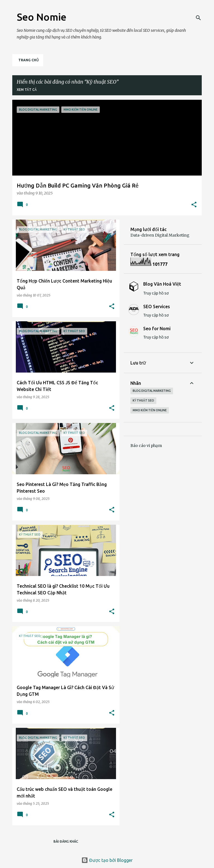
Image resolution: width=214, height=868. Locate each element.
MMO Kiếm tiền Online (150, 410)
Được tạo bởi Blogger (107, 860)
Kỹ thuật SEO (143, 400)
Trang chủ (29, 60)
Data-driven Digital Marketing (160, 235)
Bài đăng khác (66, 841)
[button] (194, 205)
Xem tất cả (27, 90)
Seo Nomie (42, 17)
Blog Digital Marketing (152, 391)
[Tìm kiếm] (198, 18)
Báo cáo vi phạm (146, 446)
